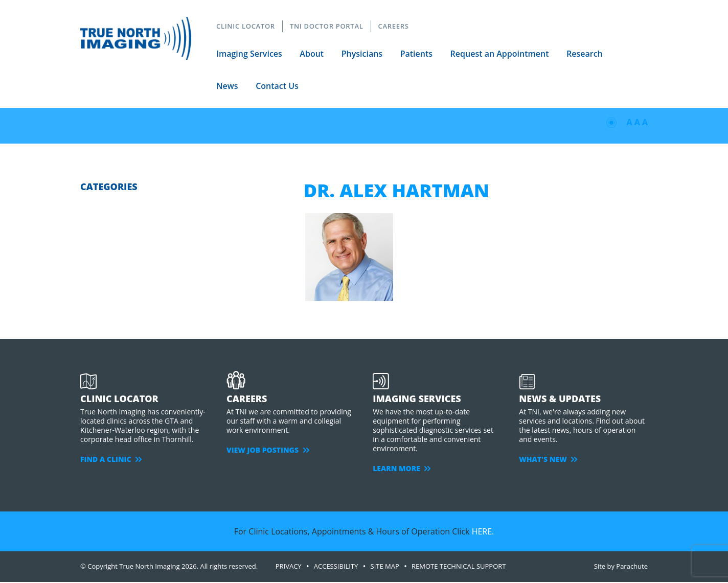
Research (585, 54)
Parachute (632, 566)
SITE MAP (385, 566)
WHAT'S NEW (548, 459)
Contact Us (277, 86)
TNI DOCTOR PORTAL (327, 26)
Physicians (362, 54)
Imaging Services (249, 54)
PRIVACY (289, 566)
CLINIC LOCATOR (246, 26)
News (227, 86)
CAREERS (394, 26)
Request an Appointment (500, 54)
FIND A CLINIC (111, 459)
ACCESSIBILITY (336, 566)
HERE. (483, 531)
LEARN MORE (402, 468)
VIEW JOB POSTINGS (268, 450)
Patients (416, 54)
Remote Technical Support (459, 566)
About (312, 54)
